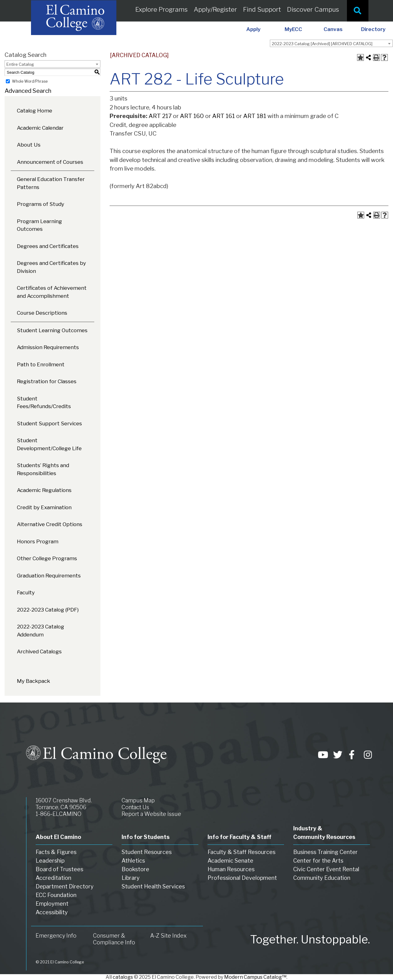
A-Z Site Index (168, 936)
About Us (29, 145)
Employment (52, 904)
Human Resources (231, 869)
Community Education (322, 878)
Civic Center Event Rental (326, 869)
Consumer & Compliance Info (114, 939)
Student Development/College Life (49, 444)
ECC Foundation (56, 895)
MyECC (293, 29)
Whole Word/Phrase (30, 81)
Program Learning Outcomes (39, 225)
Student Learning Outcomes (52, 330)
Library (131, 878)
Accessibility (52, 912)
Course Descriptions (42, 313)
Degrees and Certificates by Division (51, 267)
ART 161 (224, 116)
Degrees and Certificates (48, 246)
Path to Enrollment (41, 364)
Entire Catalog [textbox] (20, 64)
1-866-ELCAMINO (58, 814)
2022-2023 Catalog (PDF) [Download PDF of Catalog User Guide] (48, 610)
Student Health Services (153, 886)
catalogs (123, 977)
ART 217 (160, 116)
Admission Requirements (48, 347)
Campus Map (138, 800)
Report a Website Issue (151, 814)
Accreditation (53, 878)
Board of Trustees (59, 869)
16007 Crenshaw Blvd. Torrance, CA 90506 (64, 804)
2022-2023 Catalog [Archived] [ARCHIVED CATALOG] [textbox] (322, 44)
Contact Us (135, 807)
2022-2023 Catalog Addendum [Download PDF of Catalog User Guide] (41, 631)
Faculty (26, 592)
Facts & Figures (56, 852)
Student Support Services (49, 423)
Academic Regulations (44, 490)
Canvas (333, 29)
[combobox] (331, 43)
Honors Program (38, 541)
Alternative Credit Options (50, 524)
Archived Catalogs (39, 651)
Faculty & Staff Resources (241, 852)
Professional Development (242, 878)
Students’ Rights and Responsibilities (43, 469)
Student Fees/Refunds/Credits (44, 403)
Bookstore (135, 869)
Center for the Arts (318, 861)
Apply (253, 29)
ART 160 (192, 116)
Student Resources (147, 852)
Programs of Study (41, 204)
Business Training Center (325, 852)
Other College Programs (47, 558)
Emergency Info (56, 936)
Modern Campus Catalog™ (255, 977)
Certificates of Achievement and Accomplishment (52, 292)
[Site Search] (358, 11)
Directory (373, 29)
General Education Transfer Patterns (51, 183)
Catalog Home (35, 111)
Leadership (50, 861)
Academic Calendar (40, 128)
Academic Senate (230, 861)
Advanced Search (28, 91)
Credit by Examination (44, 507)
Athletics (133, 861)
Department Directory (65, 886)
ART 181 (255, 116)
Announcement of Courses (50, 162)
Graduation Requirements (49, 576)
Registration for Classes (47, 381)
